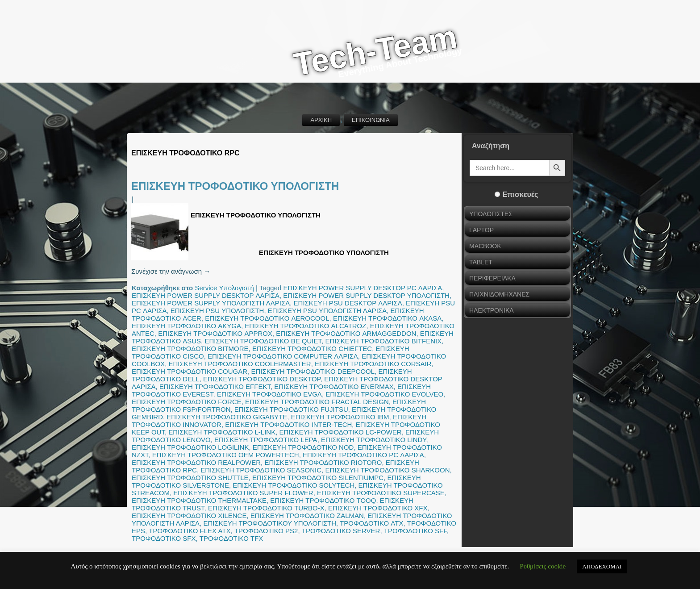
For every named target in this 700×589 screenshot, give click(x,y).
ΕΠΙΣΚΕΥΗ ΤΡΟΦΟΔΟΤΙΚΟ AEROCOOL (267, 318)
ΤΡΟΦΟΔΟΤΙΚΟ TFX (231, 538)
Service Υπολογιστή (224, 288)
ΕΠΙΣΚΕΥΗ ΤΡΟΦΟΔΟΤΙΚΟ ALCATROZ (305, 326)
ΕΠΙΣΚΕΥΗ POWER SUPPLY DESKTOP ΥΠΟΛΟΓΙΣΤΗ (366, 295)
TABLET (481, 262)
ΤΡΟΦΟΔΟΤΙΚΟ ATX (371, 523)
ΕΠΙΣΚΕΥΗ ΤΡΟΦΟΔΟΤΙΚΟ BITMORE (190, 349)
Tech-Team (375, 51)
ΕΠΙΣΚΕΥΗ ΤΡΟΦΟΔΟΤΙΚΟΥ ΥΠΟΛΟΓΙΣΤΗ (270, 523)
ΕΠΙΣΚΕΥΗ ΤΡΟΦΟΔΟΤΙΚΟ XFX (378, 508)
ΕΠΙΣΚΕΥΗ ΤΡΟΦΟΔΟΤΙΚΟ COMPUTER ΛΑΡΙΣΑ (283, 356)
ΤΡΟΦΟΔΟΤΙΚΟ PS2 (266, 531)
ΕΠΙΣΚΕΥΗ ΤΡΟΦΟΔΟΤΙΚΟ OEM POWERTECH (226, 455)
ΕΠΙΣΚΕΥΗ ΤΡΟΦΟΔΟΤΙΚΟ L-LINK (222, 432)
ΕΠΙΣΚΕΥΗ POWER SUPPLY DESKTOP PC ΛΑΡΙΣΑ (362, 288)
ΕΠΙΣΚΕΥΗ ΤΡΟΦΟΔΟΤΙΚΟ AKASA (387, 318)
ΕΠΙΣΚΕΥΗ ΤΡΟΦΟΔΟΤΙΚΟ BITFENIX (383, 341)
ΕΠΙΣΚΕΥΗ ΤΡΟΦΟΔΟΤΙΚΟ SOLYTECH (294, 485)
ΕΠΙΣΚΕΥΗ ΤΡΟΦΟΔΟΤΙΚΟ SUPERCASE (381, 493)
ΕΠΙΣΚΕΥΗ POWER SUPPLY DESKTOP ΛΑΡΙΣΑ (206, 295)
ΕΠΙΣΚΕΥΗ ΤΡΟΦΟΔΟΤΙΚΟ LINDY (374, 440)
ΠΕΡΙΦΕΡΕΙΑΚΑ (492, 278)
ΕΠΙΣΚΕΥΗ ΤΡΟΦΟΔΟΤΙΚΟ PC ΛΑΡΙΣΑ (363, 455)
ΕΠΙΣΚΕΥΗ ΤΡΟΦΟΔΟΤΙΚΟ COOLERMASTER (240, 364)
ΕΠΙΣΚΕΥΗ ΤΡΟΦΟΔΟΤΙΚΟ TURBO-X (266, 508)
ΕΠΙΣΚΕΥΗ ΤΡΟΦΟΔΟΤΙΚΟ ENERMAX (334, 386)
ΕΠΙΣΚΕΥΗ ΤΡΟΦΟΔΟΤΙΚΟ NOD (303, 447)
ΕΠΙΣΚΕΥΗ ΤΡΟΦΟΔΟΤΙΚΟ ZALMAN (307, 516)
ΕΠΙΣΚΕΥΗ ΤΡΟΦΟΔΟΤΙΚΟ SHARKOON (387, 470)
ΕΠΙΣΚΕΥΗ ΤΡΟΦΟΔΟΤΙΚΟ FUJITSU (291, 409)
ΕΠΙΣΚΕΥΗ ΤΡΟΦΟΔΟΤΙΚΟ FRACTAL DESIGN (317, 402)
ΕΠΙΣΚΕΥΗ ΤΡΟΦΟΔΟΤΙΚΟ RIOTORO (323, 462)
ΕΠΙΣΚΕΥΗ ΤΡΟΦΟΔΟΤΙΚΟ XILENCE (189, 516)
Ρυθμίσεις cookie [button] (543, 566)
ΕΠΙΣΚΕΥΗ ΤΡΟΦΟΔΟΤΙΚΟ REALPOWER (196, 462)
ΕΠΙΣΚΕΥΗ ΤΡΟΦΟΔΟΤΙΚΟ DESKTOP (262, 379)
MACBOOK (485, 246)
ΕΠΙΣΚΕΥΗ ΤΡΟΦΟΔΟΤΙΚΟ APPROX (215, 333)
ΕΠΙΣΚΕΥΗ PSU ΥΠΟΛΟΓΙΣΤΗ (217, 311)
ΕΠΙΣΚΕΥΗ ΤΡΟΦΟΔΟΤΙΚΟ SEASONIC (261, 470)
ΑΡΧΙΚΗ (321, 120)
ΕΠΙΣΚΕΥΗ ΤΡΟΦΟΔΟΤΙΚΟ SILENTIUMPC (318, 478)
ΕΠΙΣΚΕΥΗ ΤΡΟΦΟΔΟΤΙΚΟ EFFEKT (215, 386)
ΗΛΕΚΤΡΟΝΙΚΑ (492, 310)
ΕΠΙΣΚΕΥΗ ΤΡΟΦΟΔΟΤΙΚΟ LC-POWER (341, 432)
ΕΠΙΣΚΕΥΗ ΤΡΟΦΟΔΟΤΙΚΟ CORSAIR (373, 364)
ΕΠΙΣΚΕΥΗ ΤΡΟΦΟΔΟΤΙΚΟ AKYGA (186, 326)
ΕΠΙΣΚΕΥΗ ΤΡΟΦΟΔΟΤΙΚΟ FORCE (187, 402)
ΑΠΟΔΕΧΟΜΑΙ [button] (602, 566)
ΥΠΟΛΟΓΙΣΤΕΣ (491, 214)
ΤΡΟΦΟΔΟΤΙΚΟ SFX (164, 538)
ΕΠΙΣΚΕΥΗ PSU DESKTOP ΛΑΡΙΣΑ (348, 303)
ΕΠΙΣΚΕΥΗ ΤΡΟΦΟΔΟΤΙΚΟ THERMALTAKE (199, 500)
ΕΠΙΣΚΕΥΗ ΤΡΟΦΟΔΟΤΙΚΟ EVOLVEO (384, 394)
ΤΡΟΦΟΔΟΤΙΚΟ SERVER (341, 531)
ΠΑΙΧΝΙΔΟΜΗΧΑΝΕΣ (499, 294)
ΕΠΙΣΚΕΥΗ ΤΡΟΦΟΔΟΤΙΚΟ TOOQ (323, 500)
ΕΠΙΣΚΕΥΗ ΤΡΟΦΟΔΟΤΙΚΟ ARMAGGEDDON (346, 333)
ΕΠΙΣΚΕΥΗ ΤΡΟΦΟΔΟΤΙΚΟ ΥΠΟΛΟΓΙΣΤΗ (235, 186)
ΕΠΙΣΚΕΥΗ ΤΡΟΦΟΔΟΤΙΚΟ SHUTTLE (190, 478)
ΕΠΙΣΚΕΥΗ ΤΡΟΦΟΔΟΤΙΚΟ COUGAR (190, 371)
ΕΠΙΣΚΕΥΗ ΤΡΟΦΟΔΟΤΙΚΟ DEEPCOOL (313, 371)
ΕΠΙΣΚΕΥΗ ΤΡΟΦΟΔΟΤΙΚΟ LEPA (266, 440)
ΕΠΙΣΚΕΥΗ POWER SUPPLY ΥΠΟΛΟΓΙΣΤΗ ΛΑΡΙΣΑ (211, 303)
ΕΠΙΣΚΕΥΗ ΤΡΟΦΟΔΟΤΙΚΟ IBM (340, 417)
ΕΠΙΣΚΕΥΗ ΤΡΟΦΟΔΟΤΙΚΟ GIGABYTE (227, 417)
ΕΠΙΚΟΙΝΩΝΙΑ (371, 120)
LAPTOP (481, 230)
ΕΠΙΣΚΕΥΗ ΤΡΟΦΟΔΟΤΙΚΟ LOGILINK (190, 447)
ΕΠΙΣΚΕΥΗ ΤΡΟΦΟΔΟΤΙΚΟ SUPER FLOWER (243, 493)
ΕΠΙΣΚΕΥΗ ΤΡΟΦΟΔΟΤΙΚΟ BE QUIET (263, 341)
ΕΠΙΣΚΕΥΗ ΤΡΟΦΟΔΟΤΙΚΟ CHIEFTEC (312, 349)
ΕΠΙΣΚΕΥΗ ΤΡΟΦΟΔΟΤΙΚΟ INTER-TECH (288, 424)
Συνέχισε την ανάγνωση (171, 271)
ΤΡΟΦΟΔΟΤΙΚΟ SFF (415, 531)
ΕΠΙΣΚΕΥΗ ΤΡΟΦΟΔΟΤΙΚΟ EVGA (269, 394)
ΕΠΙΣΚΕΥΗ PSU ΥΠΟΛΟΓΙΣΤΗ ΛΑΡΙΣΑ (327, 311)
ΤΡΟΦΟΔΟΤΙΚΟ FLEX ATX (190, 531)
